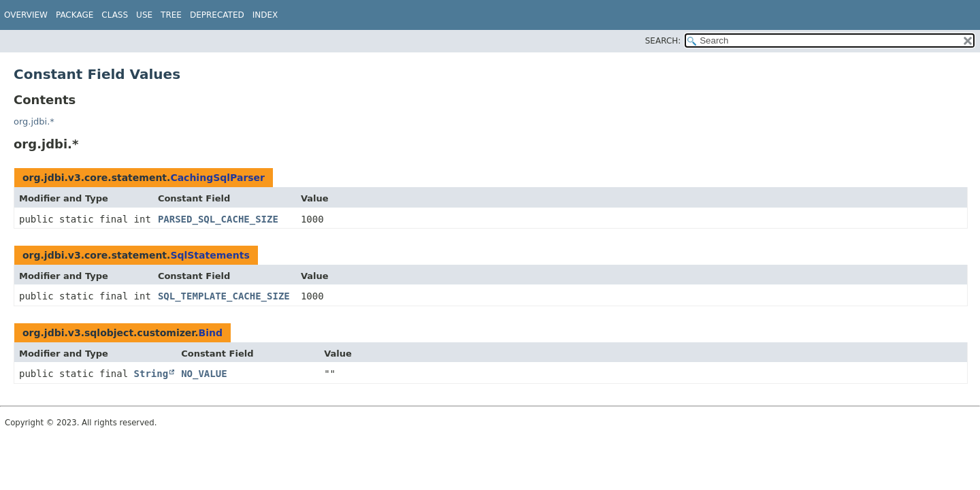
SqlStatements (210, 255)
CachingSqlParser (217, 178)
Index (265, 15)
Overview (26, 15)
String (151, 374)
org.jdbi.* (34, 121)
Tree (171, 15)
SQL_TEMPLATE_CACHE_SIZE (224, 296)
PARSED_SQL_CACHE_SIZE (218, 219)
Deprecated (217, 15)
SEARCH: (663, 41)
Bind (211, 333)
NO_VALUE (204, 374)
